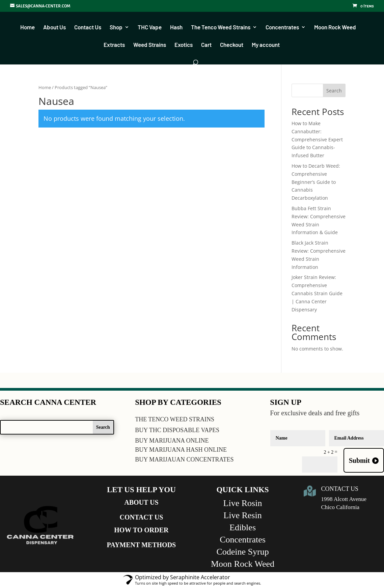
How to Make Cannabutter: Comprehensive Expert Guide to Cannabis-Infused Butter (317, 140)
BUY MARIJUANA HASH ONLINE (181, 450)
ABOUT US (141, 503)
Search (334, 91)
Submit (359, 461)
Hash (176, 27)
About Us (54, 27)
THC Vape (150, 27)
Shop (116, 27)
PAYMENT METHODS (142, 545)
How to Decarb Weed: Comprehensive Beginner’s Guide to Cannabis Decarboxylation (316, 182)
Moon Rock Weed (335, 27)
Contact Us (88, 27)
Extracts (114, 45)
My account (266, 45)
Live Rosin (243, 503)
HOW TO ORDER (141, 530)
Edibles (243, 528)
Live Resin (242, 516)
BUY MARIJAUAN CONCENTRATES (184, 460)
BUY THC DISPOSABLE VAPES (177, 430)
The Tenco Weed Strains (221, 27)
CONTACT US (142, 517)
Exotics (184, 45)
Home (28, 27)
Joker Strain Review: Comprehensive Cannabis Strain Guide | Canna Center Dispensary (317, 293)
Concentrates (282, 27)
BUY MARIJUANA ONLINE (172, 441)
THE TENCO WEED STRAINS (175, 420)
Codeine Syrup (242, 552)
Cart (206, 45)
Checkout (232, 45)
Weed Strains (150, 45)
